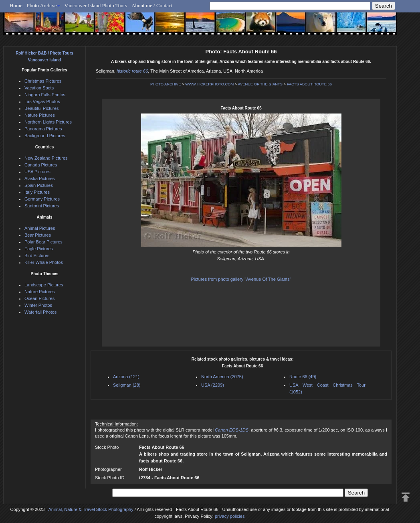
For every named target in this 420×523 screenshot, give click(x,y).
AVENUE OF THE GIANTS (260, 84)
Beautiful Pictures (42, 108)
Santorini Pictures (42, 206)
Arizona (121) (126, 377)
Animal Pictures (40, 228)
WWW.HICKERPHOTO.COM (209, 84)
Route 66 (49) (303, 377)
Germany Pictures (42, 199)
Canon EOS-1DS (232, 430)
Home (16, 5)
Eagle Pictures (39, 249)
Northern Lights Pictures (48, 122)
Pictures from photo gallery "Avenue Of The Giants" (241, 279)
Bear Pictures (38, 235)
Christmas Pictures (43, 81)
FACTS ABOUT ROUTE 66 (309, 84)
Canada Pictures (41, 165)
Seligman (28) (127, 385)
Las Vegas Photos (42, 101)
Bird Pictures (37, 255)
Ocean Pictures (39, 298)
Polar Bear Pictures (43, 242)
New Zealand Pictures (46, 158)
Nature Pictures (40, 115)
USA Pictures (37, 172)
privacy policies (230, 516)
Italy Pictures (37, 192)
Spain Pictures (39, 185)
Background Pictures (45, 136)
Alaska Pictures (40, 178)
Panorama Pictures (43, 129)
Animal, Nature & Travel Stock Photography (91, 509)
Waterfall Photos (40, 312)
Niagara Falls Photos (45, 95)
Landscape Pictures (44, 285)
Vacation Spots (39, 88)
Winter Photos (38, 305)
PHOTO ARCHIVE (166, 84)
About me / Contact (152, 5)
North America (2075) (222, 377)
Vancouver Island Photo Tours (96, 5)
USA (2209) (213, 385)
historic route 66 (132, 71)
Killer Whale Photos (44, 262)
